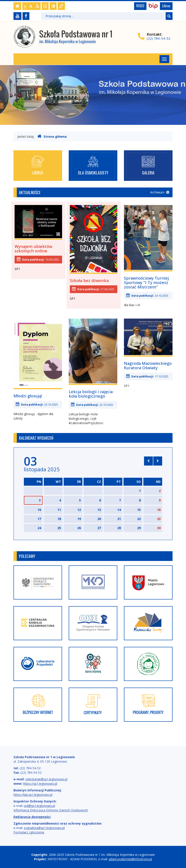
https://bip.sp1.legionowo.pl (33, 795)
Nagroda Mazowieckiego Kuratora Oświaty (148, 365)
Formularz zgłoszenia (29, 832)
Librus (166, 6)
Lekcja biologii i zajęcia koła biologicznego (91, 394)
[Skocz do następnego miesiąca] (158, 461)
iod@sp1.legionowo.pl (39, 806)
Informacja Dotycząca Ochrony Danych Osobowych (51, 810)
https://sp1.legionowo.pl (40, 784)
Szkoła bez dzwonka (89, 280)
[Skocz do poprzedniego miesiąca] (148, 461)
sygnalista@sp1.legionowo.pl (44, 828)
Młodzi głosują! (28, 396)
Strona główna (52, 136)
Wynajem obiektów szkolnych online (33, 249)
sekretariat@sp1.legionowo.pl (46, 779)
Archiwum (160, 192)
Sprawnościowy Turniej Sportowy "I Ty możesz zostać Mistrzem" (146, 282)
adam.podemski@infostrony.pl (130, 859)
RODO (140, 6)
